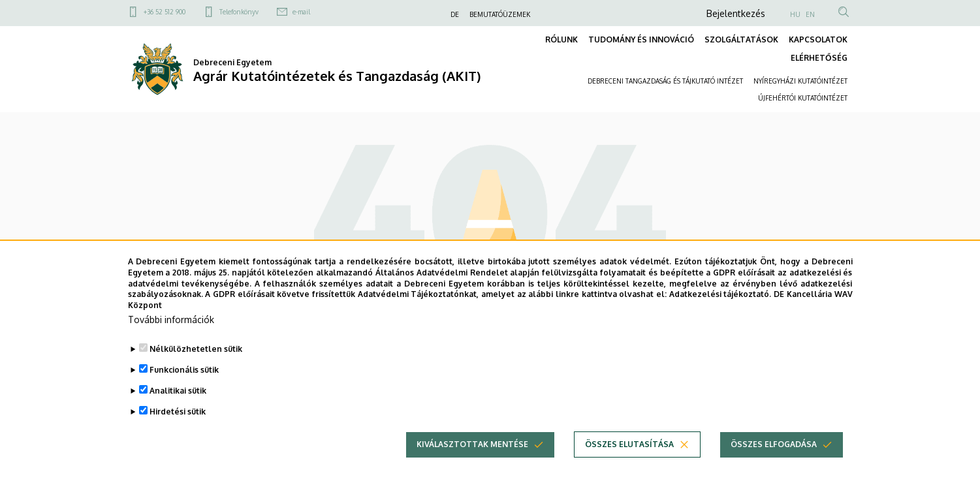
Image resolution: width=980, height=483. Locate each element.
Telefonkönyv (239, 12)
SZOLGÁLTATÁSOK (741, 39)
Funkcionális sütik (184, 387)
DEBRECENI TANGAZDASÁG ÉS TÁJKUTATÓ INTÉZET (665, 81)
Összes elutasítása (629, 461)
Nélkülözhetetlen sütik (196, 366)
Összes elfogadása (774, 461)
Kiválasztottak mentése (472, 461)
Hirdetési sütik (178, 428)
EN (810, 14)
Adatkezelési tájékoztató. (720, 312)
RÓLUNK (561, 39)
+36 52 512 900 (165, 12)
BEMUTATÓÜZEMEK (500, 14)
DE (455, 14)
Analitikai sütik (178, 408)
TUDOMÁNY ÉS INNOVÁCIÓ (641, 39)
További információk (171, 336)
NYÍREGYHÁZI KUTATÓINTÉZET (800, 81)
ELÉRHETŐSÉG (819, 58)
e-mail (301, 12)
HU (795, 14)
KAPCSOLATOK (818, 39)
